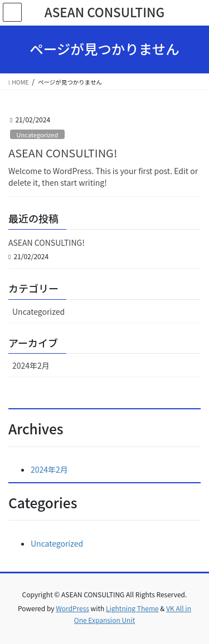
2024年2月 (31, 365)
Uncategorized (37, 135)
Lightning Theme (132, 608)
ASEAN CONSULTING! (63, 153)
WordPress (72, 608)
